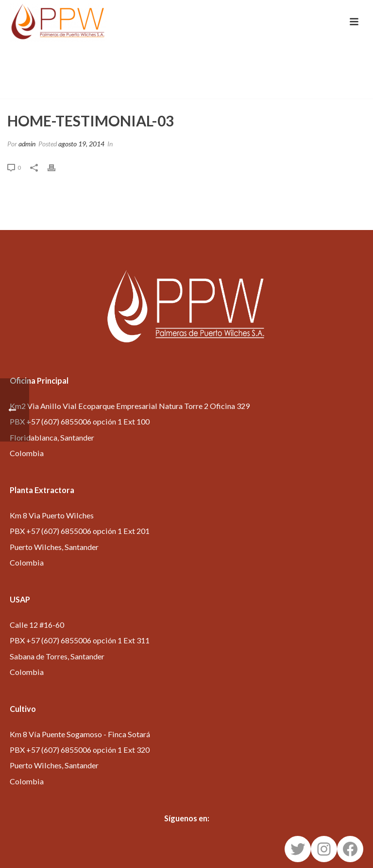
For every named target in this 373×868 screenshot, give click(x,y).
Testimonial (262, 89)
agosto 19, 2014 (81, 144)
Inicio (227, 89)
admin (27, 144)
